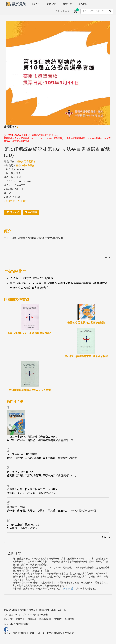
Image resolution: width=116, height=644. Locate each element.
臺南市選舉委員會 (26, 161)
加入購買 (13, 212)
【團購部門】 (68, 589)
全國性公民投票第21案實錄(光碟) (30, 288)
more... (108, 257)
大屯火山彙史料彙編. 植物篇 (23, 525)
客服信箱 (70, 619)
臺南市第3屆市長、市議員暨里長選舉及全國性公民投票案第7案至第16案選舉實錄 (59, 283)
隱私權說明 (45, 619)
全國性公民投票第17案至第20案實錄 (32, 278)
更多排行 (106, 537)
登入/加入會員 (62, 11)
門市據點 (58, 619)
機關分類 (68, 4)
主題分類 (37, 4)
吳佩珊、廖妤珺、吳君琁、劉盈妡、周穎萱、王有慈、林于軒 (41, 511)
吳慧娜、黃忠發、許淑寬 (21, 493)
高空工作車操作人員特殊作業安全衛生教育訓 (32, 437)
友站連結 (84, 4)
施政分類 (53, 4)
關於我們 (8, 619)
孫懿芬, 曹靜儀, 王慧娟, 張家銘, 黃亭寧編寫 (31, 458)
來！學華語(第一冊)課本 (21, 472)
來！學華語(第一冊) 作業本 (22, 454)
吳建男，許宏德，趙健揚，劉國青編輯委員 (31, 440)
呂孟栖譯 (12, 528)
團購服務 (32, 619)
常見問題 (20, 619)
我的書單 (31, 212)
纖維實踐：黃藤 (16, 507)
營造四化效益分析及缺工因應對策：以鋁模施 (32, 489)
